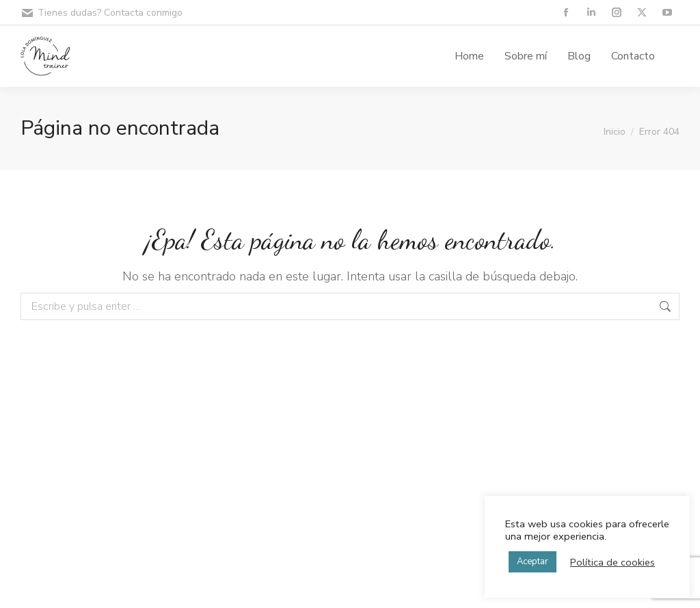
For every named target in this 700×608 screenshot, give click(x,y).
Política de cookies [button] (612, 562)
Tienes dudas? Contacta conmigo (102, 13)
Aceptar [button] (533, 561)
